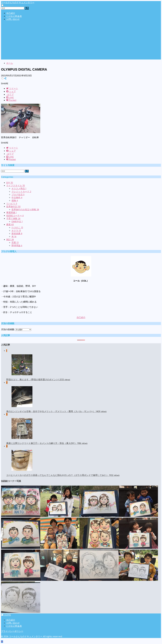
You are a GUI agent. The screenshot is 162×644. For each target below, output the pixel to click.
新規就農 (17, 234)
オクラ (16, 231)
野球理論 (17, 246)
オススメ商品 (19, 189)
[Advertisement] (81, 41)
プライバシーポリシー (12, 631)
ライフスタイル (16, 186)
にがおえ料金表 (14, 16)
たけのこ (17, 228)
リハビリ (12, 204)
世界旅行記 (13, 207)
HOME (6, 615)
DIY (10, 183)
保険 (15, 201)
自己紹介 (11, 13)
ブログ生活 (18, 195)
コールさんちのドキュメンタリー (18, 2)
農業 (10, 225)
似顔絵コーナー (15, 216)
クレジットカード (21, 192)
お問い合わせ (13, 19)
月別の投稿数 (8, 330)
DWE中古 (17, 222)
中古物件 (17, 198)
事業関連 (11, 213)
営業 (15, 243)
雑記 (10, 240)
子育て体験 (13, 219)
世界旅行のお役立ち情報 (25, 210)
